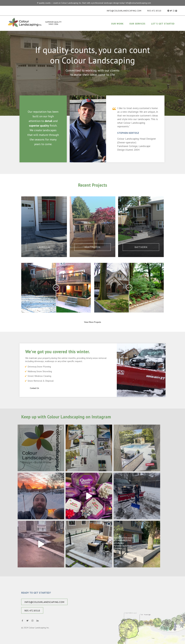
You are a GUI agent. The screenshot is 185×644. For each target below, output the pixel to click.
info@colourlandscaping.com (124, 11)
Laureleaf (44, 247)
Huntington (92, 247)
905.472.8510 (154, 11)
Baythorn (141, 247)
